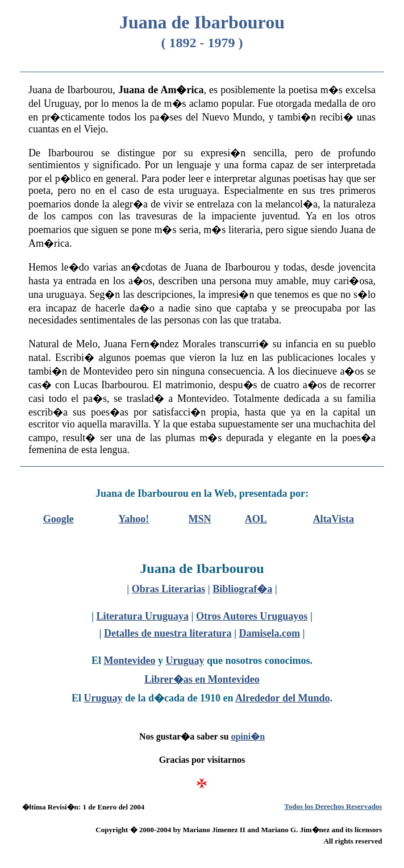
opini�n (248, 736)
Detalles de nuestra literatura (168, 633)
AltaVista (334, 519)
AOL (256, 519)
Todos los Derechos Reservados (333, 806)
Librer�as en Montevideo (202, 679)
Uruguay (185, 661)
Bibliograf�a (242, 589)
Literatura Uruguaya (143, 616)
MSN (200, 519)
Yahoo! (134, 519)
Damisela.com (269, 633)
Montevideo (129, 661)
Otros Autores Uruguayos (252, 616)
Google (59, 519)
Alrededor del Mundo (282, 698)
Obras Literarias (168, 589)
